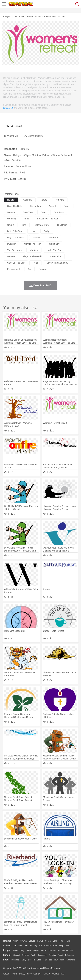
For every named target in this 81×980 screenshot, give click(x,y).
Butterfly (34, 946)
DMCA (47, 974)
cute (43, 212)
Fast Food (48, 960)
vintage (43, 269)
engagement (13, 269)
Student (17, 955)
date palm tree (15, 231)
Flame (68, 941)
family (36, 950)
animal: (7, 946)
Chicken (48, 946)
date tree (28, 212)
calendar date (42, 225)
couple (11, 225)
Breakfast (15, 960)
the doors (62, 225)
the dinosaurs (14, 250)
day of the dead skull (58, 263)
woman (11, 212)
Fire (61, 941)
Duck (67, 946)
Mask (15, 950)
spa (24, 225)
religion (11, 200)
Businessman (55, 950)
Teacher (26, 955)
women (11, 256)
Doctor (65, 950)
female (36, 238)
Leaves (32, 941)
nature (44, 200)
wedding (12, 219)
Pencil (60, 955)
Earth (55, 941)
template (60, 200)
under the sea (54, 250)
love (33, 231)
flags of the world (32, 256)
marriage (34, 250)
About (6, 974)
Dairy (24, 960)
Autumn (23, 941)
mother (44, 950)
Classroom (42, 955)
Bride (29, 950)
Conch (48, 941)
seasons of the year (48, 219)
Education (69, 955)
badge (47, 231)
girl (30, 269)
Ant (15, 946)
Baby (22, 950)
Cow (55, 946)
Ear (72, 950)
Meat (62, 960)
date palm (59, 212)
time (27, 219)
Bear (20, 946)
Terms (14, 974)
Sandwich (71, 960)
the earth (53, 238)
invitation (12, 244)
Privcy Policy (25, 974)
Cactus (40, 941)
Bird (26, 946)
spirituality (54, 244)
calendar (28, 200)
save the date (15, 206)
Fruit (56, 960)
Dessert (31, 960)
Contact (37, 974)
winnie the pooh (33, 244)
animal (52, 206)
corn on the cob (16, 263)
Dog (61, 946)
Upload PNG (59, 974)
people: (7, 950)
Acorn (15, 941)
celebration (56, 256)
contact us (8, 108)
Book (33, 955)
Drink (39, 960)
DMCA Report (14, 126)
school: (7, 955)
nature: (7, 941)
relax (36, 263)
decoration (35, 206)
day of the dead (16, 238)
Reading (52, 955)
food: (6, 960)
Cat (41, 946)
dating (67, 206)
